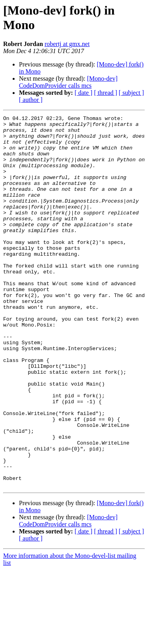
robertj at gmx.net (67, 44)
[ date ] (83, 93)
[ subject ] (131, 93)
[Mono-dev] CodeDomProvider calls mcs (68, 82)
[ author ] (31, 100)
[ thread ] (106, 93)
